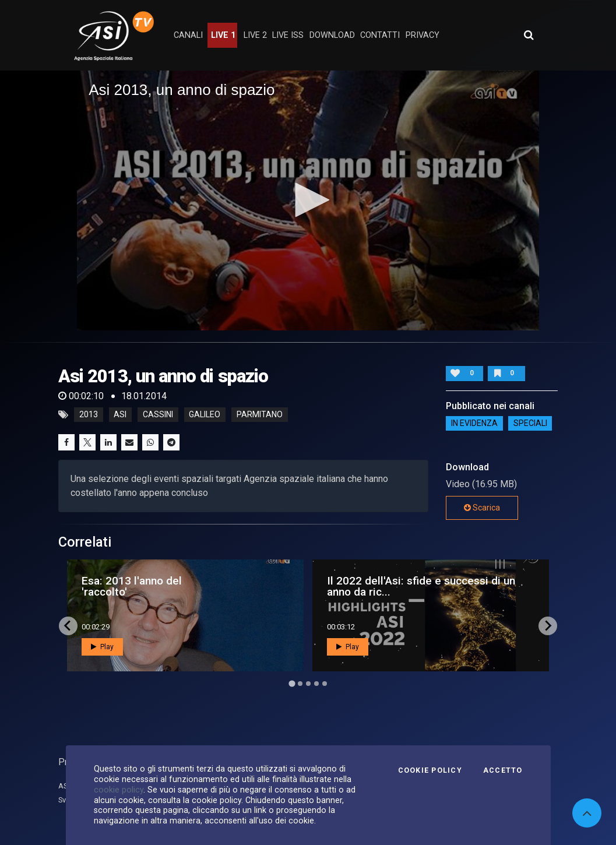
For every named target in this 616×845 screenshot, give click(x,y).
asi (120, 415)
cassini (158, 415)
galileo (205, 415)
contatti (380, 35)
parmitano (260, 415)
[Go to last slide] (68, 626)
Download (332, 35)
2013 (89, 415)
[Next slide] (548, 626)
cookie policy (119, 790)
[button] (308, 200)
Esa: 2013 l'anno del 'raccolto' (132, 586)
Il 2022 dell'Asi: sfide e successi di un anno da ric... (421, 586)
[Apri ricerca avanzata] (529, 35)
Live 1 (223, 35)
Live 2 (255, 35)
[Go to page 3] (308, 684)
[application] (308, 200)
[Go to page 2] (300, 684)
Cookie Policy (430, 770)
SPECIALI (530, 424)
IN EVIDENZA (474, 424)
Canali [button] (188, 35)
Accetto (503, 770)
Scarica (482, 508)
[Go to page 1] (292, 683)
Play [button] (102, 647)
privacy (423, 35)
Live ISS (288, 35)
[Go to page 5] (325, 684)
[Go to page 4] (316, 684)
